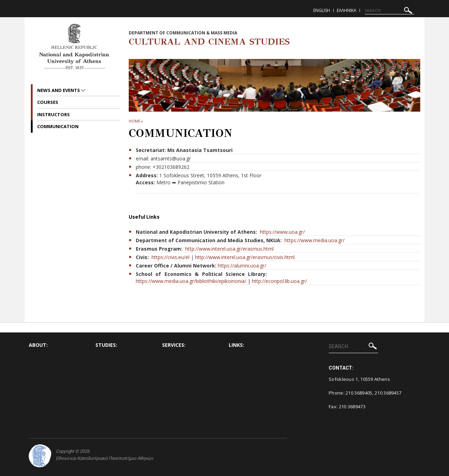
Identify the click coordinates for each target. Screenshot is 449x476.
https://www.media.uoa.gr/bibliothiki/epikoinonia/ (191, 281)
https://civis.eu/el (170, 257)
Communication (58, 126)
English (322, 10)
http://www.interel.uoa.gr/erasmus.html (229, 249)
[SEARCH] (390, 11)
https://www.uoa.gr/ (282, 232)
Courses (48, 102)
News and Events (59, 90)
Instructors (53, 114)
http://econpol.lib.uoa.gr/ (279, 281)
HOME (135, 121)
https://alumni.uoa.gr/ (242, 266)
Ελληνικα (347, 10)
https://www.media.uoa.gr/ (314, 240)
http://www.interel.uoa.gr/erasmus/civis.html (245, 257)
